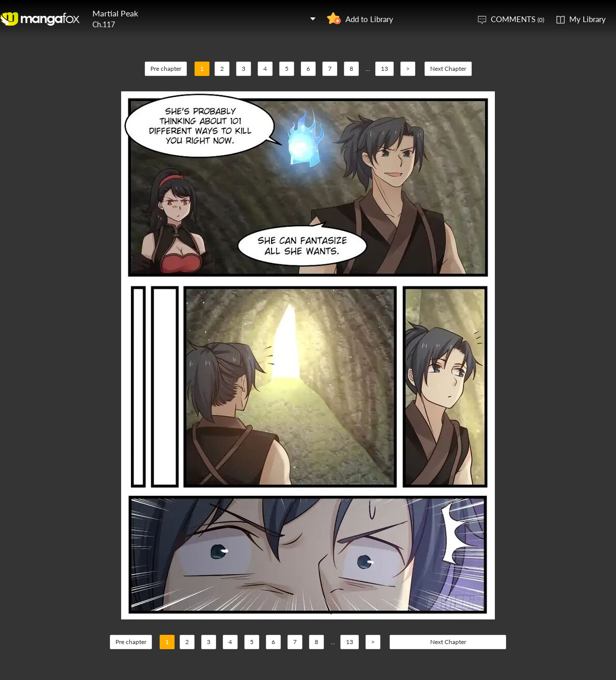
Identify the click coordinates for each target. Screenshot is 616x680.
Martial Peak (115, 13)
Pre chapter (166, 69)
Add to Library (369, 19)
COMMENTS (517, 19)
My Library (588, 19)
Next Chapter (448, 69)
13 (384, 69)
